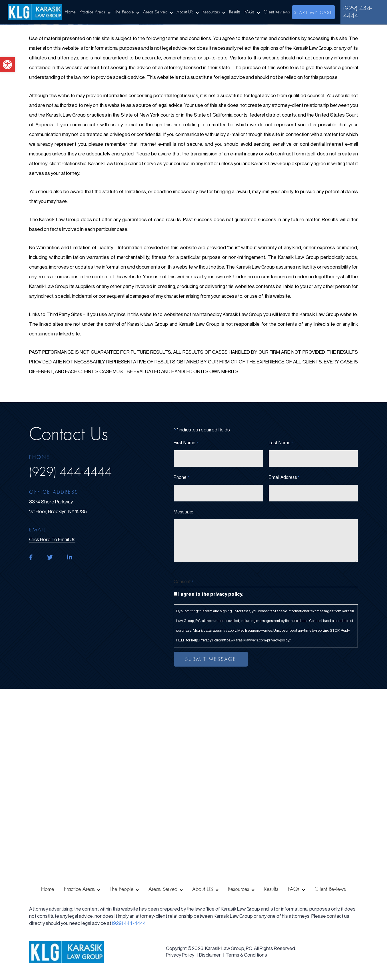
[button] (7, 65)
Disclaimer (210, 955)
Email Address (284, 478)
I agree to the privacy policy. (211, 594)
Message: (183, 512)
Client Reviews (277, 12)
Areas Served (155, 12)
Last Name (281, 443)
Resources (211, 12)
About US (185, 12)
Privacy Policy (180, 955)
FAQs (249, 12)
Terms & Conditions (246, 955)
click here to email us (52, 540)
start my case (313, 13)
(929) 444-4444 (357, 12)
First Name (186, 443)
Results (235, 12)
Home (70, 12)
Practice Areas (92, 12)
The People (124, 12)
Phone (181, 478)
